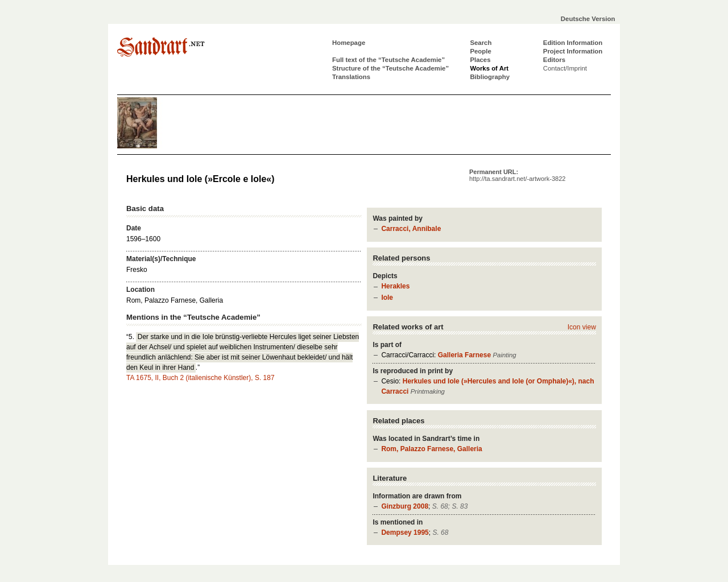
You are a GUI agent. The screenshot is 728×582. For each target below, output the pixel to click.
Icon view (582, 327)
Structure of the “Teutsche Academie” (390, 68)
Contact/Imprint (565, 68)
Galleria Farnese (464, 355)
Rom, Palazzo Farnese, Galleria (431, 449)
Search (481, 43)
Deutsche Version (588, 19)
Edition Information (573, 43)
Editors (554, 60)
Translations (351, 77)
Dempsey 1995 (405, 533)
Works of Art (489, 68)
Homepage (349, 43)
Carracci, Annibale (411, 229)
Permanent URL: (517, 175)
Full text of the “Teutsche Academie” (388, 60)
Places (480, 60)
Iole (387, 298)
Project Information (573, 51)
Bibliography (490, 77)
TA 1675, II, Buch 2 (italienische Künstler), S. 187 (200, 378)
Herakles (395, 286)
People (480, 51)
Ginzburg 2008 (405, 506)
